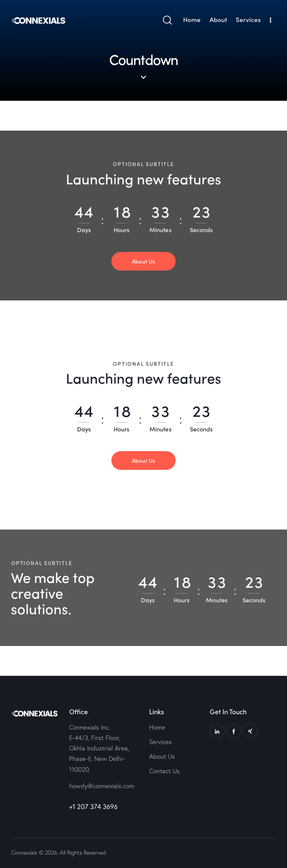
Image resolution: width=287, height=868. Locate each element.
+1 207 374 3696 (93, 806)
